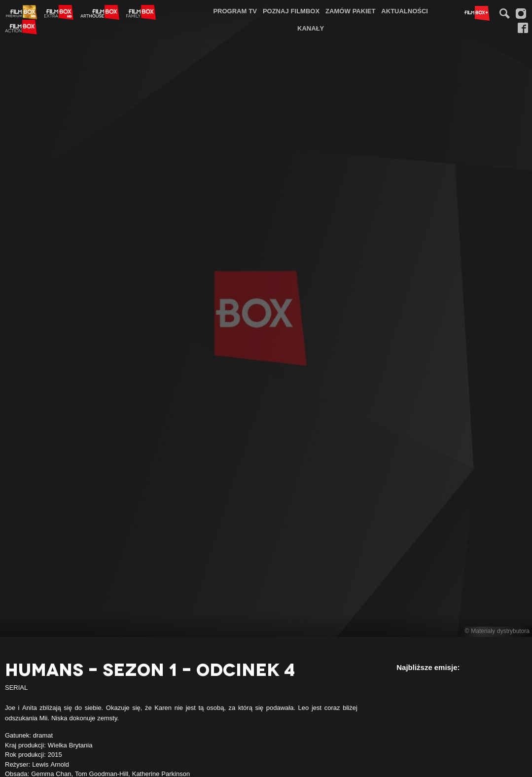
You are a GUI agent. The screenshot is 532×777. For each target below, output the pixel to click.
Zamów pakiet (350, 11)
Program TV (235, 11)
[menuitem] (235, 11)
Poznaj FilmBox (291, 11)
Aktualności (405, 11)
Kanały (311, 28)
